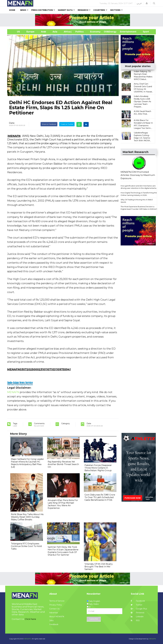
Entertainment (124, 32)
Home (12, 10)
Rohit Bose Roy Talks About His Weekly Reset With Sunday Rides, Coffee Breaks (27, 517)
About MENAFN (57, 617)
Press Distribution (42, 10)
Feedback (54, 624)
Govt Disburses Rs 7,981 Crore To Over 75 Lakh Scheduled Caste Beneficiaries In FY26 (100, 497)
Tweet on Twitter (67, 124)
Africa (67, 32)
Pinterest (138, 613)
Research (83, 10)
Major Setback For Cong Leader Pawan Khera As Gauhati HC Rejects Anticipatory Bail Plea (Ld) (27, 463)
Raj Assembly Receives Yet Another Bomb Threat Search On (63, 464)
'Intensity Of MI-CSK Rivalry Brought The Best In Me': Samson (99, 567)
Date (12, 123)
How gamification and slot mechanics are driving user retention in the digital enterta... (139, 187)
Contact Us (54, 609)
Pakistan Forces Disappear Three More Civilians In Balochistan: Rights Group (98, 468)
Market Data (65, 10)
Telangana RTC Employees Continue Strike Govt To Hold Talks (26, 546)
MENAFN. (28, 639)
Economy (95, 32)
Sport (144, 32)
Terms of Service (57, 601)
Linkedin (137, 617)
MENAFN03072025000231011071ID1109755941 (39, 369)
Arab (43, 32)
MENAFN (14, 136)
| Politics (79, 32)
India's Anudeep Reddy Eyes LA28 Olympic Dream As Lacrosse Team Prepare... (142, 101)
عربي (139, 3)
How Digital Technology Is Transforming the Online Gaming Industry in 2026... (139, 194)
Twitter (137, 605)
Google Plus (139, 609)
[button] (147, 3)
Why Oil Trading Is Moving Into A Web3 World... (137, 201)
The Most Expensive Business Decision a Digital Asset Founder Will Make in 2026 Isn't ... (139, 209)
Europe (30, 32)
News (23, 10)
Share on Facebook (49, 124)
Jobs (51, 620)
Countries (99, 10)
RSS (135, 620)
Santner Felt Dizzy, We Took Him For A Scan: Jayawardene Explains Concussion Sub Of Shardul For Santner (63, 551)
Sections (115, 10)
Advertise (54, 613)
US (15, 32)
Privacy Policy (56, 605)
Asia (55, 32)
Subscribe (94, 619)
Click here (30, 619)
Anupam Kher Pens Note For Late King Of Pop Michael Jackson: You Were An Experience (63, 504)
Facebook (138, 601)
